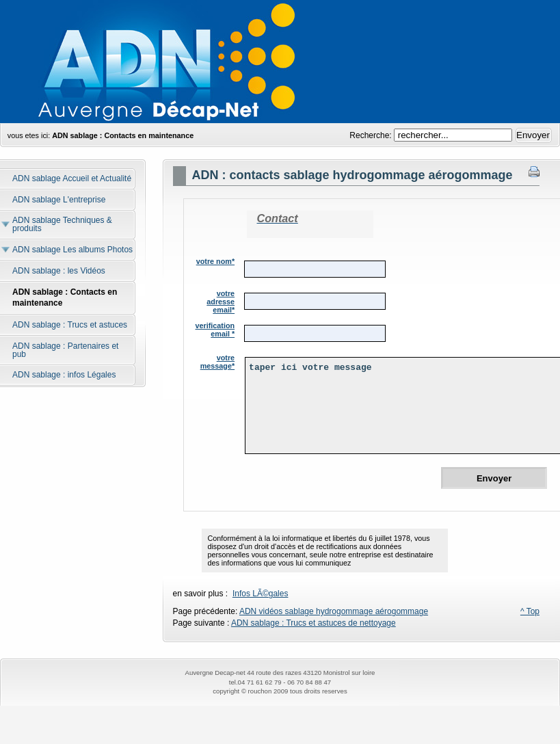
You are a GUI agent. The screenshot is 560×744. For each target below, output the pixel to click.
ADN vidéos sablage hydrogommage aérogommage (334, 611)
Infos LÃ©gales (261, 594)
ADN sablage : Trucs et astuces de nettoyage (314, 623)
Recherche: (372, 135)
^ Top (530, 611)
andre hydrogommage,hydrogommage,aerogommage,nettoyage (280, 62)
